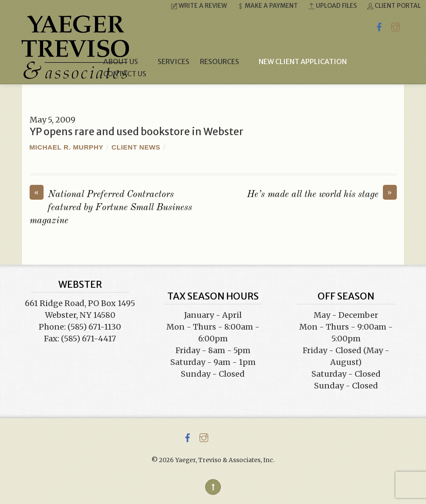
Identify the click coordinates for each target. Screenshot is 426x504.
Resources (224, 61)
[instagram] (396, 26)
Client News (136, 147)
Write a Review (199, 6)
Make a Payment (268, 6)
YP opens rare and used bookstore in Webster (137, 132)
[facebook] (379, 26)
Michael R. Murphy (67, 147)
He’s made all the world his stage (322, 194)
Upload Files (333, 6)
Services (174, 61)
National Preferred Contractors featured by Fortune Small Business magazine (111, 207)
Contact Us (125, 74)
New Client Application (303, 61)
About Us (125, 61)
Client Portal (394, 6)
